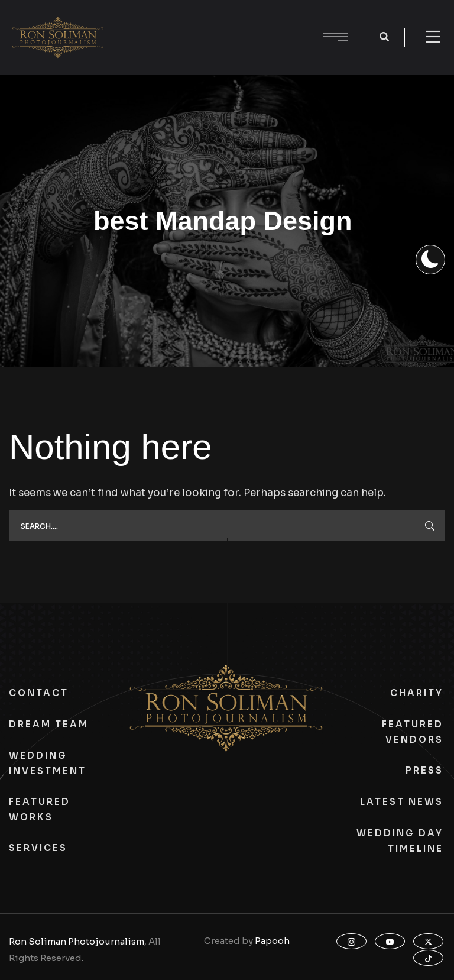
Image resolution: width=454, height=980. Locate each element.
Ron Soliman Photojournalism (77, 941)
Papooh (272, 941)
